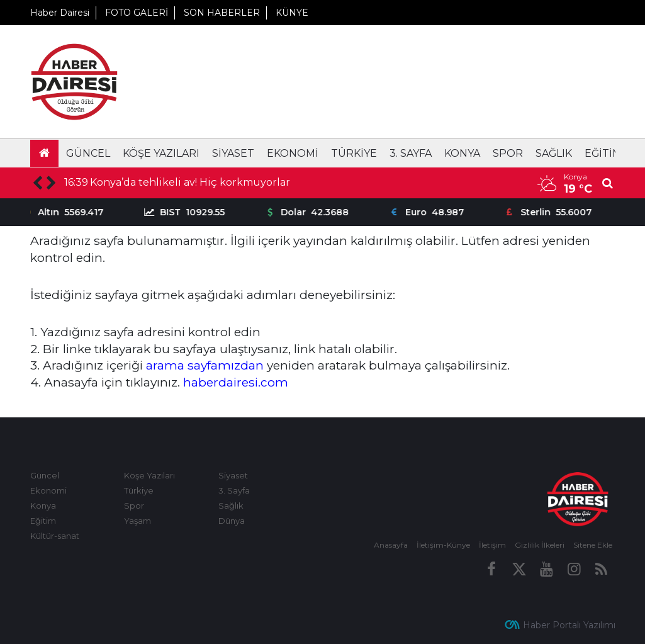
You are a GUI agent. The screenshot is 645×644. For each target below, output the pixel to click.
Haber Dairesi (60, 13)
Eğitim (603, 153)
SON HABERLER (222, 13)
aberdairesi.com (240, 382)
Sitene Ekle (593, 545)
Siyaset (233, 153)
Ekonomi (293, 153)
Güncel (88, 153)
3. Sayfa (411, 153)
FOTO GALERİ (137, 13)
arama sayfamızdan (205, 365)
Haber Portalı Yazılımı (569, 625)
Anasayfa (391, 545)
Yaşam (137, 521)
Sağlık (554, 153)
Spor (508, 153)
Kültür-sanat (55, 536)
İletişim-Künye (443, 545)
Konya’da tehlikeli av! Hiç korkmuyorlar (190, 182)
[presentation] (37, 183)
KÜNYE (292, 13)
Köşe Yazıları (161, 153)
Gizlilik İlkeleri (540, 545)
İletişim (492, 545)
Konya (462, 153)
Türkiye (354, 153)
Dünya (232, 521)
